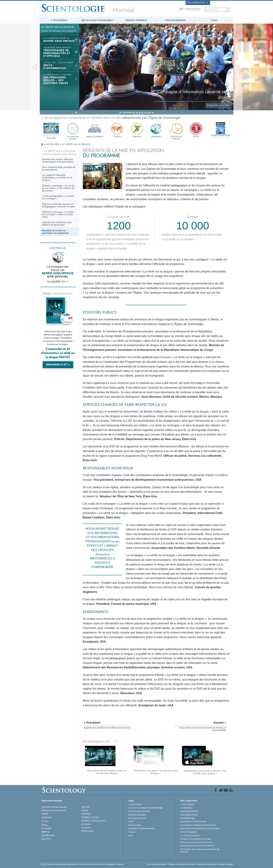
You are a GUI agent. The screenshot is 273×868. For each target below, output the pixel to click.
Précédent (127, 113)
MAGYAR (85, 807)
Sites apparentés (197, 3)
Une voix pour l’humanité (139, 811)
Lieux (131, 835)
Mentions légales (226, 864)
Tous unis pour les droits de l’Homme (196, 842)
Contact (132, 832)
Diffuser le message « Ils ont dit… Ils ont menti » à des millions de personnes (59, 188)
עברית (45, 821)
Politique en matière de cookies (182, 864)
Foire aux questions (175, 20)
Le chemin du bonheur (73, 131)
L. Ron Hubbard (59, 20)
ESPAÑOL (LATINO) (90, 817)
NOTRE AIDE (53, 144)
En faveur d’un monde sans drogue (196, 839)
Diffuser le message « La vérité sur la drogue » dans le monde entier (58, 214)
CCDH (196, 130)
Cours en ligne (135, 825)
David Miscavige (187, 818)
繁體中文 (46, 832)
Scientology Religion (189, 815)
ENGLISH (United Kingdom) (54, 810)
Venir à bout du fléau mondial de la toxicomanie (59, 169)
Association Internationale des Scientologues (200, 828)
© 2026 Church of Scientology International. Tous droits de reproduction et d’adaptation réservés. (82, 864)
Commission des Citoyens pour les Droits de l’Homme (200, 850)
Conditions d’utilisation (207, 864)
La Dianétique (186, 808)
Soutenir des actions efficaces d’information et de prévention (58, 161)
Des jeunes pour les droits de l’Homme (197, 846)
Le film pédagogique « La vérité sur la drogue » (58, 197)
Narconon (137, 130)
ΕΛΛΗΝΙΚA (86, 824)
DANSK (45, 814)
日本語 (45, 825)
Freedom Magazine (220, 136)
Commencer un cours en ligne (194, 821)
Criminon (117, 130)
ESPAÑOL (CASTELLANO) (93, 821)
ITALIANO (86, 828)
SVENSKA (86, 814)
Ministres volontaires (136, 20)
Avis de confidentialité (157, 864)
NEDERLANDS (48, 835)
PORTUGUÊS (87, 831)
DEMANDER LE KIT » (58, 365)
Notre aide (51, 138)
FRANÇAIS (47, 817)
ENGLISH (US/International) (54, 807)
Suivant (148, 113)
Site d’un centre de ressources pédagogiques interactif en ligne (59, 205)
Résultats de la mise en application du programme (55, 232)
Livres (214, 20)
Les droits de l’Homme (176, 131)
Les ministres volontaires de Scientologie (198, 825)
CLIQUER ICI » (58, 281)
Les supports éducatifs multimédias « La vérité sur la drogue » (57, 178)
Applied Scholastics (95, 130)
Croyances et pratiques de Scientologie (145, 808)
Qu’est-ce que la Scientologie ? (98, 20)
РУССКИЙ (46, 828)
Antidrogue (156, 130)
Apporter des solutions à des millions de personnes (57, 224)
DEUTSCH (46, 839)
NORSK (85, 810)
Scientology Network (189, 811)
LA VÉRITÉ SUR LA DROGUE (76, 144)
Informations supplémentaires (141, 828)
